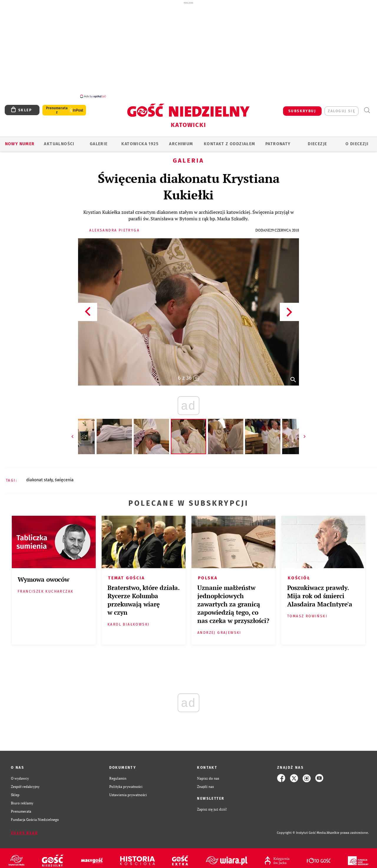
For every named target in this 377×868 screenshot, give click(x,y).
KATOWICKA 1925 (140, 141)
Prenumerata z (57, 107)
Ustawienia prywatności (128, 791)
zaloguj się (342, 108)
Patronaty (278, 141)
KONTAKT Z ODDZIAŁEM (230, 141)
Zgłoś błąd (24, 830)
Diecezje (317, 141)
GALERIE (99, 141)
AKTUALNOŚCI (59, 141)
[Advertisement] (188, 49)
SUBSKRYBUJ (302, 108)
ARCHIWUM (181, 141)
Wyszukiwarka (367, 107)
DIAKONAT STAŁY (39, 477)
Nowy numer (20, 141)
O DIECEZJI (357, 141)
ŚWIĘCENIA (64, 477)
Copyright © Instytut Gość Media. (302, 830)
